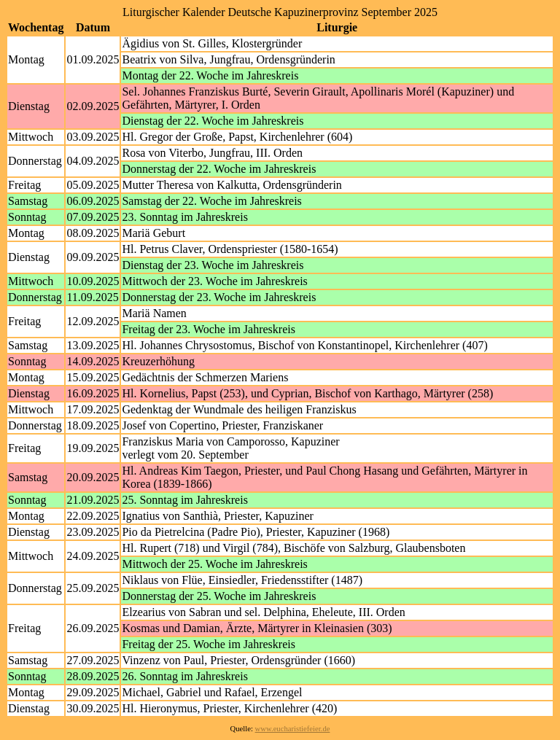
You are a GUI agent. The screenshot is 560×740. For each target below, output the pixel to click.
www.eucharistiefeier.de (293, 729)
